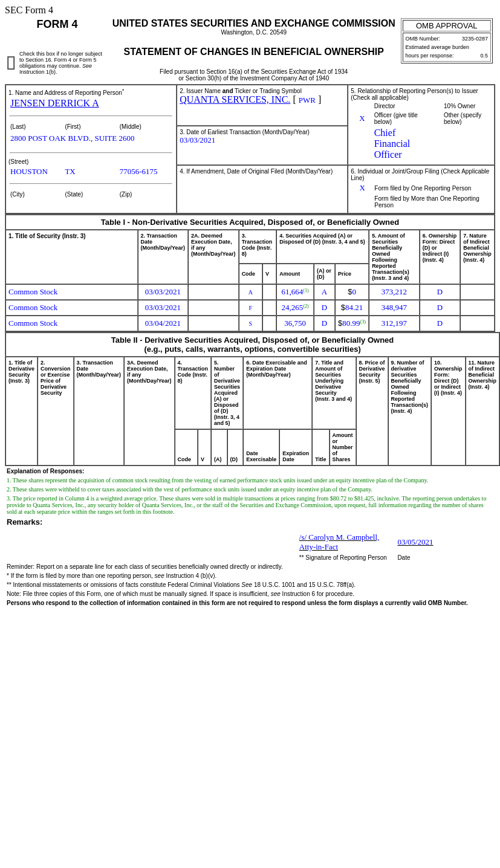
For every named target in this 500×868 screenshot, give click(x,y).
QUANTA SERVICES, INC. (235, 99)
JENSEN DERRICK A (55, 103)
